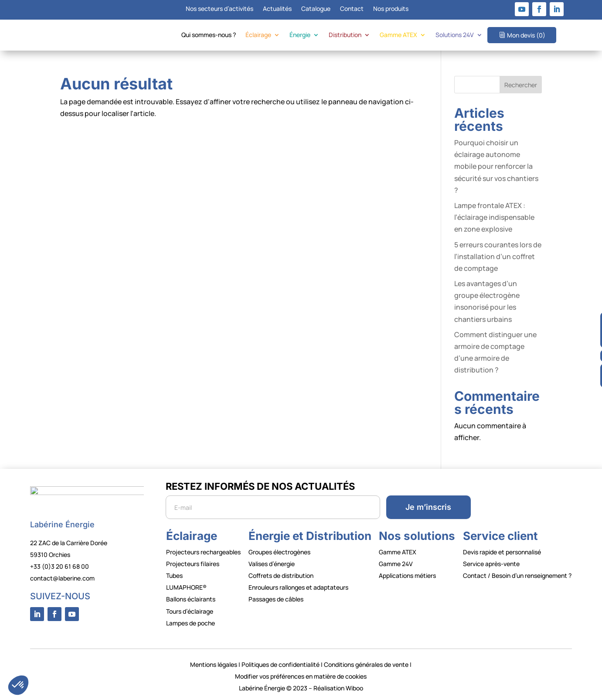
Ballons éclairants (191, 599)
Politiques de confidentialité (281, 664)
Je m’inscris (428, 507)
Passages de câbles (276, 599)
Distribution (345, 35)
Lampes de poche (190, 623)
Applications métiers (407, 575)
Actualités (277, 9)
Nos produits (391, 9)
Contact (352, 9)
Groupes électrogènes (279, 552)
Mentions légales (214, 664)
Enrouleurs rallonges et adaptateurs (298, 587)
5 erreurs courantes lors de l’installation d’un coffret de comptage (498, 256)
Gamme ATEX (398, 35)
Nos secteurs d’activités (219, 9)
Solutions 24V (455, 35)
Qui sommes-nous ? (209, 35)
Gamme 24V (396, 564)
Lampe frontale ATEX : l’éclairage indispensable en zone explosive (494, 217)
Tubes (174, 575)
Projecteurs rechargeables (203, 552)
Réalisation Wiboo (338, 688)
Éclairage (258, 35)
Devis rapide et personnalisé (502, 552)
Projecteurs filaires (193, 564)
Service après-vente (491, 564)
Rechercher (521, 85)
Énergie (300, 35)
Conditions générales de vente (366, 664)
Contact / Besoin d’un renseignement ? (517, 575)
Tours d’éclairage (190, 611)
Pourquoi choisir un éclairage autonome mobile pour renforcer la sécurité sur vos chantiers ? (496, 166)
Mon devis (526, 35)
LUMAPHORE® (186, 587)
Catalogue (316, 9)
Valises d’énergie (272, 564)
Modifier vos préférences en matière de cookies (301, 676)
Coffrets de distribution (281, 575)
